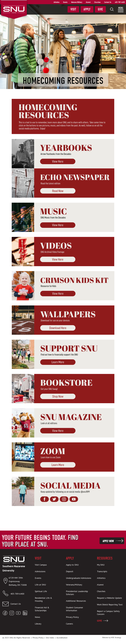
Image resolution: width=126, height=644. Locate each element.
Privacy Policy (38, 638)
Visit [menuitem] (73, 9)
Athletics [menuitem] (57, 2)
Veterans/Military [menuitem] (77, 2)
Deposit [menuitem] (70, 571)
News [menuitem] (37, 617)
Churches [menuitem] (97, 2)
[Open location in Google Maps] (6, 581)
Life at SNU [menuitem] (40, 585)
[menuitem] (112, 9)
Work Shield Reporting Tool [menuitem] (110, 605)
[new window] (63, 154)
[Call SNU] (6, 594)
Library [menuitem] (38, 624)
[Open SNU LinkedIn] (25, 614)
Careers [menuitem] (69, 624)
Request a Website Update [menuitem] (109, 598)
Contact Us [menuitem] (108, 2)
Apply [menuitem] (87, 9)
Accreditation (62, 638)
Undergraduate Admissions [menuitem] (79, 578)
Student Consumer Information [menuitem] (75, 609)
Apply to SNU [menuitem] (72, 565)
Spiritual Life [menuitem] (41, 591)
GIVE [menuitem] (99, 621)
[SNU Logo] (14, 9)
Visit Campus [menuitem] (41, 565)
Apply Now (108, 541)
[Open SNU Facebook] (5, 614)
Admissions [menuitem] (40, 571)
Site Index (50, 638)
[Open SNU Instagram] (12, 614)
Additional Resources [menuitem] (76, 601)
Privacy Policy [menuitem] (72, 617)
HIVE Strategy (116, 637)
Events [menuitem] (65, 2)
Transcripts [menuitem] (102, 571)
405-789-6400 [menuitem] (120, 2)
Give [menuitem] (100, 9)
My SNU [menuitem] (101, 565)
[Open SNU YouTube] (18, 614)
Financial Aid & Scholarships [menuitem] (42, 609)
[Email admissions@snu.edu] (16, 604)
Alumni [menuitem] (88, 2)
